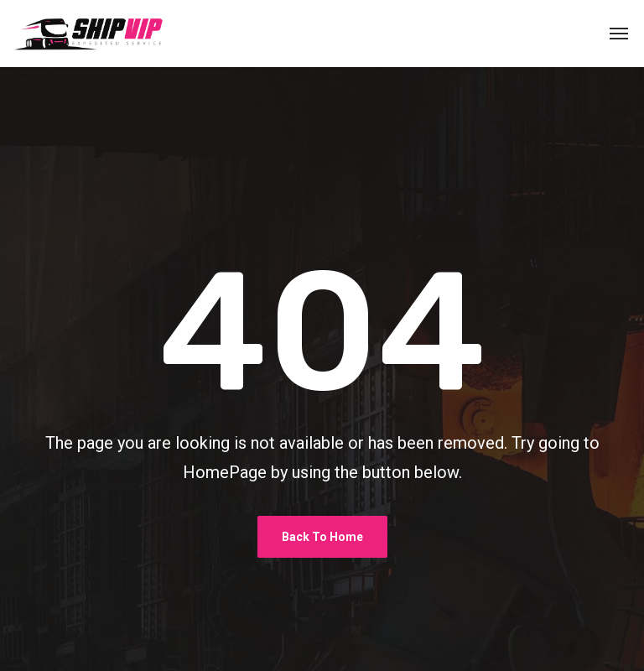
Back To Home (322, 537)
